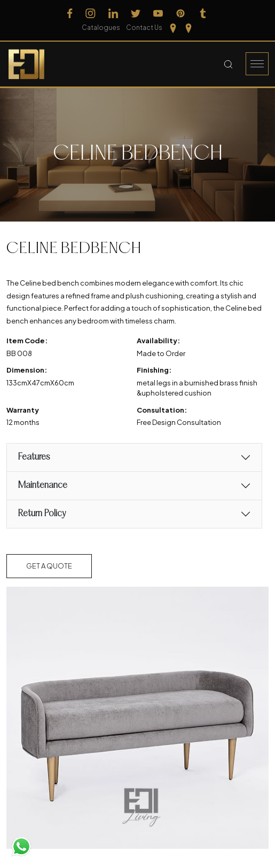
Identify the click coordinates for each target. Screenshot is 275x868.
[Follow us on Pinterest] (180, 13)
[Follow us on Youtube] (158, 13)
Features (34, 457)
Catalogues (101, 27)
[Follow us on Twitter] (136, 13)
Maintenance (42, 486)
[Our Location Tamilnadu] (173, 28)
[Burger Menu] (257, 64)
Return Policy (42, 514)
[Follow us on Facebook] (70, 13)
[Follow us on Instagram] (91, 13)
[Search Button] (228, 64)
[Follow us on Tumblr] (203, 13)
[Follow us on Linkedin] (113, 13)
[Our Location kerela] (188, 28)
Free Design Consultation (179, 422)
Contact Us (144, 27)
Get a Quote (49, 566)
